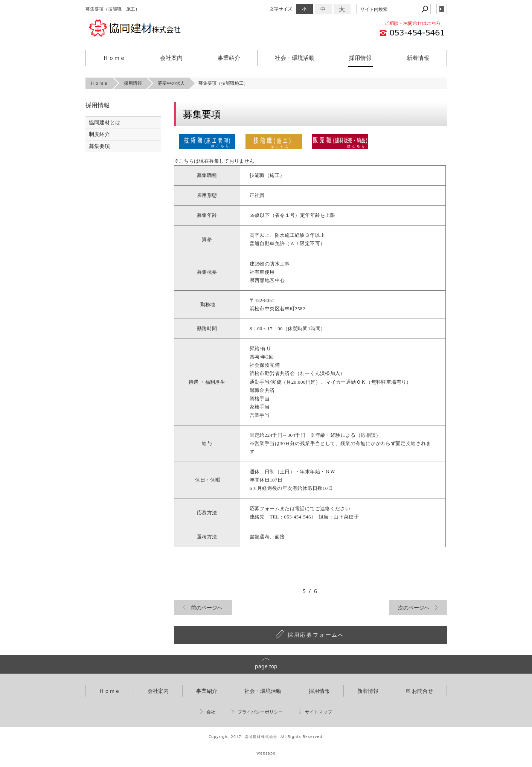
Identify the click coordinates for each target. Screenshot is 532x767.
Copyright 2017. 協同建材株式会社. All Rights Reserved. (266, 737)
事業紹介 (229, 58)
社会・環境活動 (295, 58)
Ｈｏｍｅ (114, 58)
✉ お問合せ (419, 691)
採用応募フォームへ (316, 635)
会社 (211, 712)
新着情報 (418, 58)
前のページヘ (207, 608)
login (442, 9)
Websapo (266, 753)
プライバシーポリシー (260, 712)
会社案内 (171, 58)
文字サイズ (281, 9)
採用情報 (360, 58)
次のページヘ (414, 608)
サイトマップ (319, 712)
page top (266, 666)
